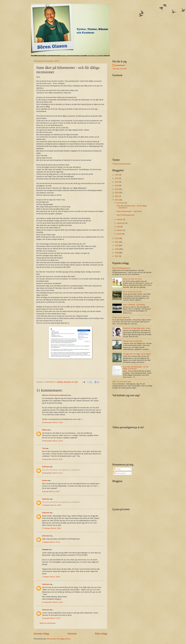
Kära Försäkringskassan (125, 215)
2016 (117, 189)
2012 (117, 238)
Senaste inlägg (41, 634)
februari (120, 230)
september (121, 223)
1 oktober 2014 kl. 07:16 (51, 542)
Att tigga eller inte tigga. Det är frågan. (137, 354)
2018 (117, 185)
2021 (117, 178)
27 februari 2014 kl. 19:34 (52, 528)
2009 (117, 249)
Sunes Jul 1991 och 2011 (132, 279)
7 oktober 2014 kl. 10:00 (51, 577)
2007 (117, 256)
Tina (44, 448)
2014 (117, 196)
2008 (117, 253)
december (121, 203)
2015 (117, 193)
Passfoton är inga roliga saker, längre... (137, 328)
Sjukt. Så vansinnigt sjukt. (122, 382)
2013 (117, 200)
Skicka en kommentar (48, 623)
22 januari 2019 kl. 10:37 (51, 618)
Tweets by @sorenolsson (122, 164)
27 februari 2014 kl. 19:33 (52, 505)
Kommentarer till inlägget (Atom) (58, 639)
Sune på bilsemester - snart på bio (129, 211)
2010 (117, 245)
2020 (117, 182)
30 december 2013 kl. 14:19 (52, 422)
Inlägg (117, 469)
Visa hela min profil (119, 69)
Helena (45, 430)
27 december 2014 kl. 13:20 (52, 602)
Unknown (46, 467)
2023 (117, 175)
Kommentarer (120, 473)
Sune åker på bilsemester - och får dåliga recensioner (136, 368)
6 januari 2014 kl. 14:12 (51, 491)
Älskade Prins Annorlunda (132, 341)
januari (120, 234)
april (119, 227)
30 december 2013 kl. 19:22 (52, 459)
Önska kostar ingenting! (121, 317)
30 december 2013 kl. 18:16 (52, 441)
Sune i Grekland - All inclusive (134, 305)
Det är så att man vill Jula (132, 292)
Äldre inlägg (101, 634)
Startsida (72, 634)
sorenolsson (120, 65)
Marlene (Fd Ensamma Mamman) (55, 395)
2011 (117, 242)
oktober (120, 219)
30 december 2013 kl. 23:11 (52, 473)
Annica (45, 480)
